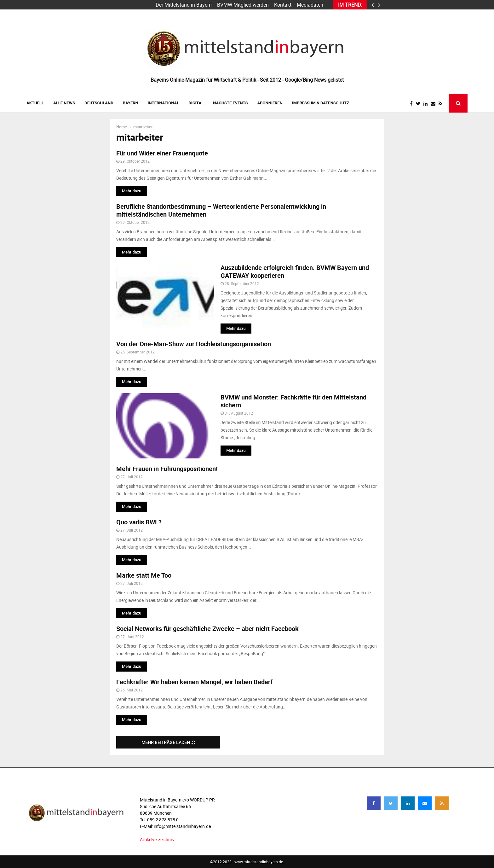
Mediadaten (310, 5)
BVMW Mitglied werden (243, 5)
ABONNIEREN (270, 103)
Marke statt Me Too (144, 575)
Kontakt (283, 5)
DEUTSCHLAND (99, 103)
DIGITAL (196, 103)
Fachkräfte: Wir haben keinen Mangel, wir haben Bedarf (194, 682)
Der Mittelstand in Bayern (184, 5)
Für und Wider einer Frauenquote (162, 153)
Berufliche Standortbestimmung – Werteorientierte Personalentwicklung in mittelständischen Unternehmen (221, 210)
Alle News (64, 103)
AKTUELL (35, 103)
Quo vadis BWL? (139, 522)
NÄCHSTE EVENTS (230, 103)
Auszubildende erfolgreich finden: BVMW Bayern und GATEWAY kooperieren (295, 271)
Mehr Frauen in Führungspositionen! (167, 469)
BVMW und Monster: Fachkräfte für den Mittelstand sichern (293, 401)
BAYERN (131, 103)
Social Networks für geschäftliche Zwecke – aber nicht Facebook (207, 629)
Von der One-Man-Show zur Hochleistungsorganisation (194, 344)
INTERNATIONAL (164, 103)
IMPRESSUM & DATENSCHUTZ (321, 103)
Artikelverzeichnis (157, 839)
